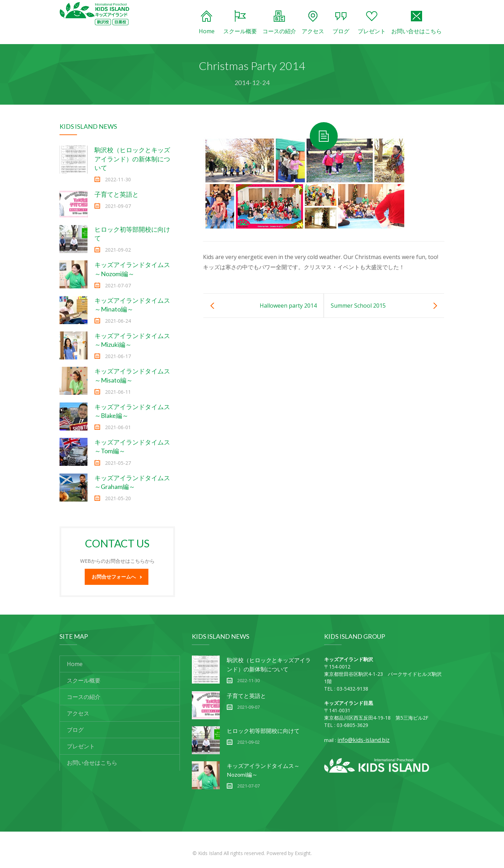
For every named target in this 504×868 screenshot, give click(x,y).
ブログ (341, 23)
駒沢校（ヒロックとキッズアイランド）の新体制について (132, 159)
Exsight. (303, 853)
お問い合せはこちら (416, 23)
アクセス (313, 23)
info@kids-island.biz (363, 740)
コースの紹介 (279, 23)
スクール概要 (240, 23)
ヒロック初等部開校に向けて (263, 731)
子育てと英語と (117, 194)
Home (207, 23)
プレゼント (372, 23)
